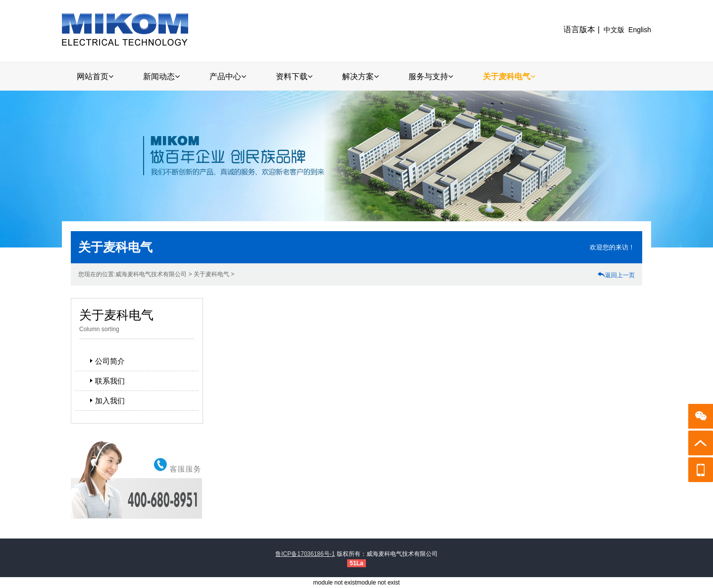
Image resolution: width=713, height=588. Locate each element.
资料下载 (294, 76)
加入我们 (106, 401)
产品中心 (228, 76)
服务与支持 (431, 76)
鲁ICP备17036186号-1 (305, 554)
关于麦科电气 (509, 76)
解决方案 (360, 76)
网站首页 (95, 76)
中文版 (614, 30)
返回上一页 (616, 275)
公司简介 (106, 361)
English (640, 30)
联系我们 (106, 381)
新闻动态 (161, 76)
